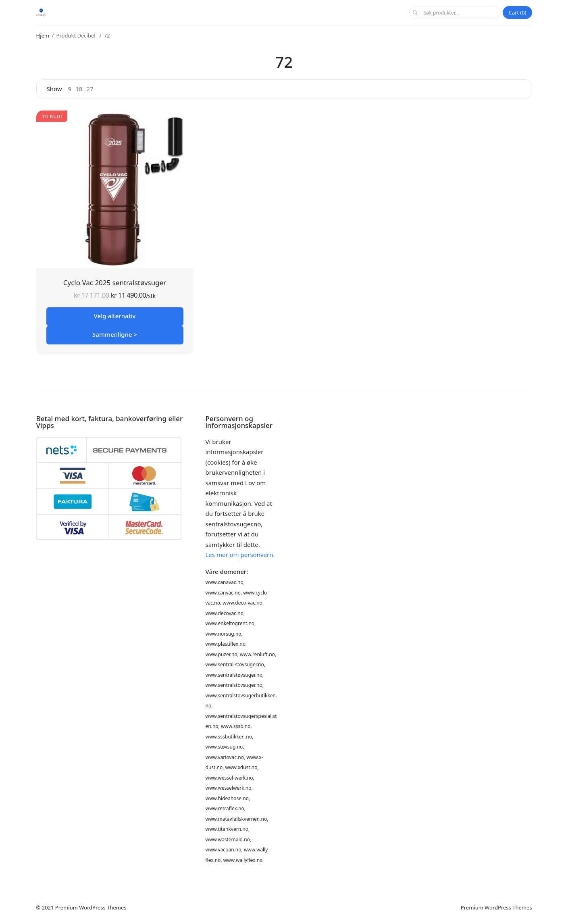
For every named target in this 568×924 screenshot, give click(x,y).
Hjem (43, 35)
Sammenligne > (115, 334)
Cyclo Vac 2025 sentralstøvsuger (115, 283)
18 (79, 89)
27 (90, 89)
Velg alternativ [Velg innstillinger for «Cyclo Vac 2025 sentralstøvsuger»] (115, 316)
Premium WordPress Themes (91, 907)
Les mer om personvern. (240, 555)
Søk (415, 13)
